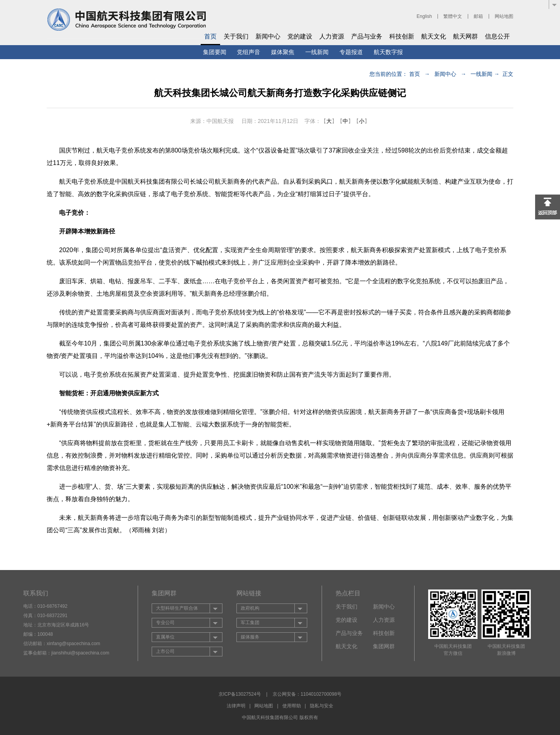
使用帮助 (292, 706)
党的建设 (300, 36)
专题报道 (351, 52)
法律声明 (236, 706)
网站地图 (504, 16)
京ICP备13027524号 (240, 694)
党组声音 (248, 52)
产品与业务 (367, 36)
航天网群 (465, 36)
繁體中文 (453, 16)
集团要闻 (215, 52)
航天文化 (434, 36)
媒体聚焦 (283, 52)
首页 (210, 36)
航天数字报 (388, 52)
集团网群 (384, 646)
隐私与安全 (322, 706)
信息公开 (497, 36)
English (424, 16)
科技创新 (402, 36)
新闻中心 (268, 36)
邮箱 (478, 16)
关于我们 (236, 36)
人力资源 (332, 36)
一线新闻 (317, 52)
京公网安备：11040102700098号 (307, 694)
